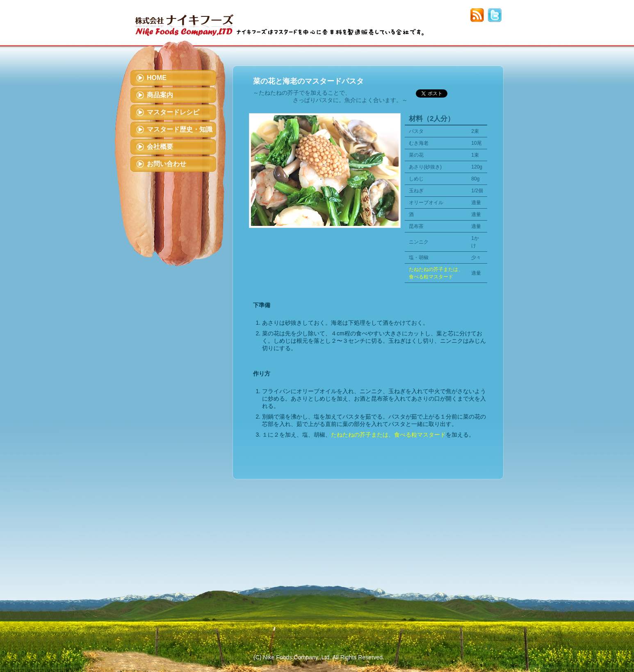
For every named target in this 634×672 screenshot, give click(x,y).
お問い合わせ (166, 164)
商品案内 (160, 95)
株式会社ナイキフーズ (185, 20)
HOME (157, 78)
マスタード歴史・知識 (180, 129)
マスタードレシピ (173, 112)
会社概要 (160, 147)
